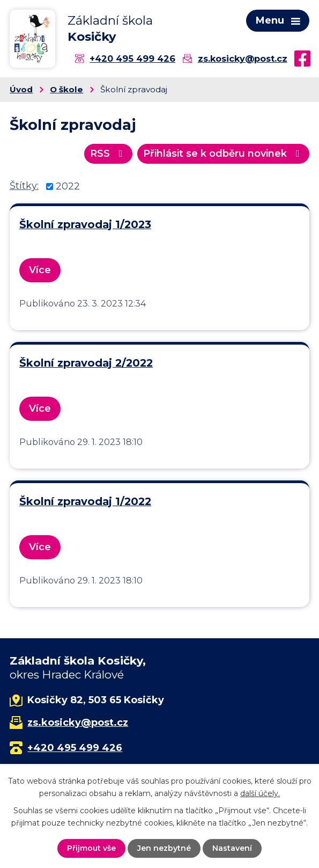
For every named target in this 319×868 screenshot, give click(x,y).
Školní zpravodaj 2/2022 (86, 363)
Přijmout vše (91, 848)
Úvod (21, 89)
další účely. (260, 793)
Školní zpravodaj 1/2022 (85, 501)
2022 (68, 186)
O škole (66, 89)
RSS (109, 154)
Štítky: (24, 186)
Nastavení (232, 848)
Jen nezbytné (164, 848)
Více (40, 270)
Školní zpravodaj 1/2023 (85, 224)
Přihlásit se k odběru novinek (224, 154)
